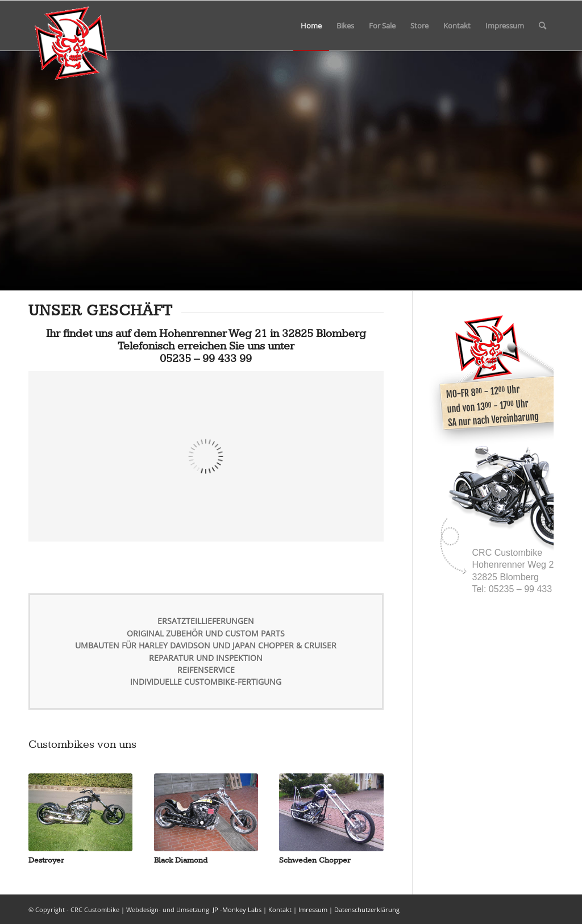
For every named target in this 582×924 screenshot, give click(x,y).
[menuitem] (311, 26)
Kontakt (280, 910)
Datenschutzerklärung (367, 910)
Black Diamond (181, 860)
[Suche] (542, 26)
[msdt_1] (71, 26)
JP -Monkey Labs (236, 910)
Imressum (313, 910)
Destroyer (46, 860)
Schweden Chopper (315, 860)
